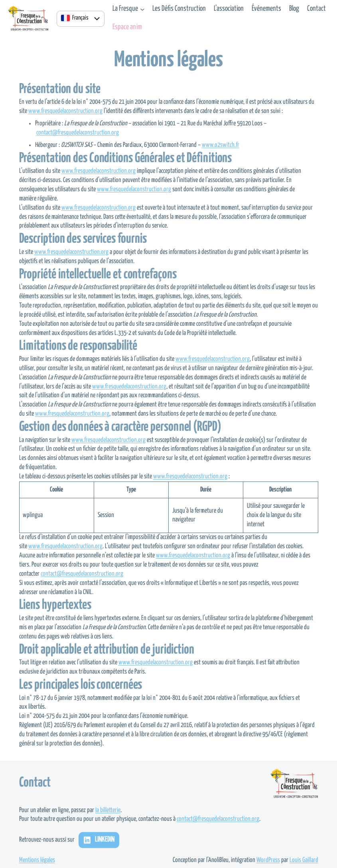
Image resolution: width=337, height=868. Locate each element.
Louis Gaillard (304, 860)
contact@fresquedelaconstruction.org (78, 133)
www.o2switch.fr (221, 145)
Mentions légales (37, 860)
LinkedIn (105, 840)
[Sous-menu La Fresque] (142, 9)
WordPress (268, 860)
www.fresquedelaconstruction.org (65, 111)
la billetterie (108, 810)
